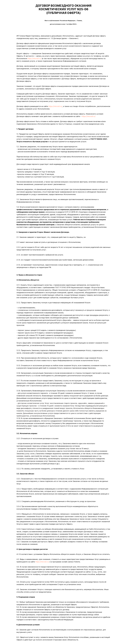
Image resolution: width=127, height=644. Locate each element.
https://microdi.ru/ (34, 59)
